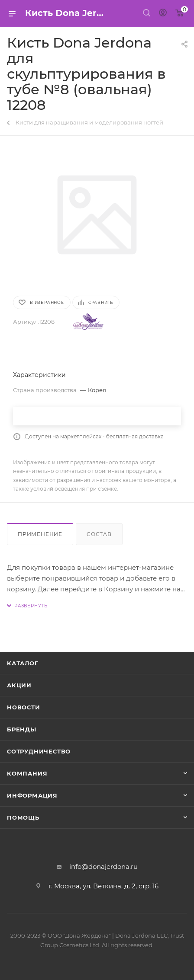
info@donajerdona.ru (103, 867)
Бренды (22, 729)
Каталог (23, 663)
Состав (99, 534)
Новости (24, 707)
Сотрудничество (39, 751)
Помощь (23, 817)
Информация (32, 795)
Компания (27, 773)
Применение (40, 534)
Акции (19, 685)
